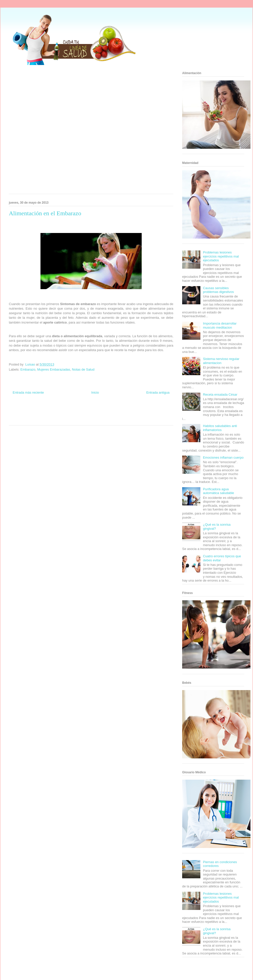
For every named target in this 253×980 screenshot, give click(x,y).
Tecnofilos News (153, 410)
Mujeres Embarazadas (54, 369)
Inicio (95, 392)
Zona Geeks (113, 410)
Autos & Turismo (109, 415)
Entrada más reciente (28, 392)
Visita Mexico (65, 419)
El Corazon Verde (82, 419)
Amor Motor (112, 419)
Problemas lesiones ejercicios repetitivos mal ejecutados (221, 256)
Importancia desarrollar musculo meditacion (220, 325)
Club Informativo (76, 410)
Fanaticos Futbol (129, 415)
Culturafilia (99, 419)
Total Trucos (60, 415)
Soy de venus (23, 415)
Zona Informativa (18, 410)
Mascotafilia (146, 415)
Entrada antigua (158, 392)
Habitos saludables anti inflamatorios (220, 428)
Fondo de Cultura (96, 410)
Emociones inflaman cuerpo (223, 457)
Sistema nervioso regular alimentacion (221, 361)
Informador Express (55, 410)
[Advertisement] (58, 131)
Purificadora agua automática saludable (218, 491)
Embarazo (28, 369)
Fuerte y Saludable (42, 415)
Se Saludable (49, 419)
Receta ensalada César (220, 395)
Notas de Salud (83, 369)
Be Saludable (36, 410)
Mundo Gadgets (91, 415)
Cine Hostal (74, 415)
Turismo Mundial (31, 419)
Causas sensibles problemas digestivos (218, 290)
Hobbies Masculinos (132, 410)
